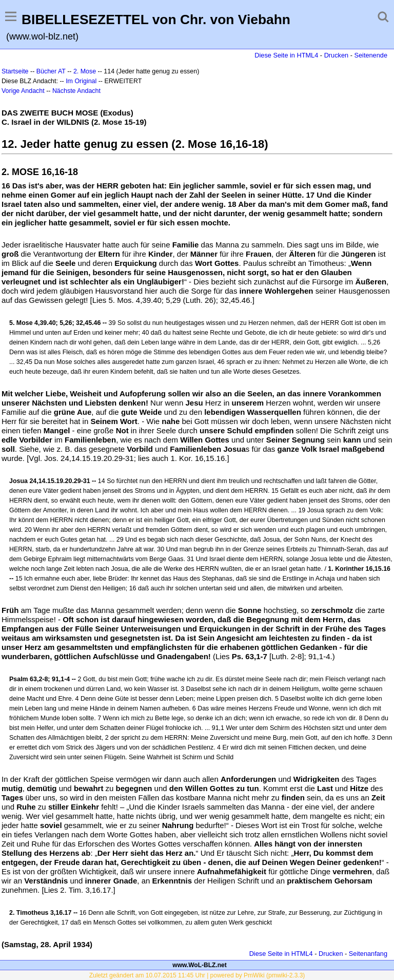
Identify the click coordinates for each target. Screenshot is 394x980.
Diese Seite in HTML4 (286, 55)
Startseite (15, 71)
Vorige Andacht (23, 91)
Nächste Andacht (76, 91)
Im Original (81, 81)
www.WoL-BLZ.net (199, 965)
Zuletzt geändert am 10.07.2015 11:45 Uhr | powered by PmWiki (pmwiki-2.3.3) (197, 975)
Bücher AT (51, 71)
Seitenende (371, 55)
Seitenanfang (368, 954)
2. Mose (85, 71)
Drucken (336, 55)
